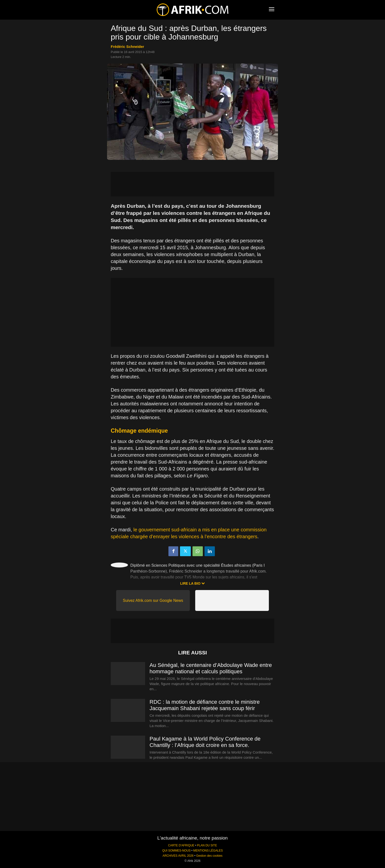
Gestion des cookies (209, 856)
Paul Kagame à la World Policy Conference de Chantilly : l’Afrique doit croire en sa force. (205, 742)
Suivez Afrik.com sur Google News (153, 600)
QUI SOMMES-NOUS (177, 851)
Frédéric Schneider (127, 47)
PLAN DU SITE (207, 845)
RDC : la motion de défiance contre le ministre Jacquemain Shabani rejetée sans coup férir (205, 705)
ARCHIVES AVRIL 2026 (178, 856)
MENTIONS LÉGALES (208, 851)
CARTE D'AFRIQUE (181, 845)
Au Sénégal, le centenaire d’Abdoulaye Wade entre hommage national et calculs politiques (211, 668)
